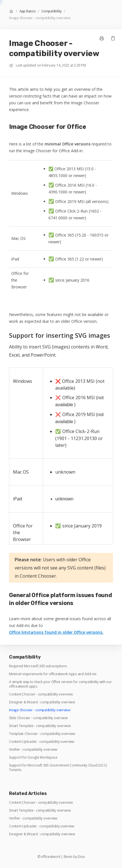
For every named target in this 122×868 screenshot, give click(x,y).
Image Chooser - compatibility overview (40, 18)
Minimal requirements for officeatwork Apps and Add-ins (53, 674)
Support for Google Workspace (33, 757)
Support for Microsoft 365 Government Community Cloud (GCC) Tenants (58, 768)
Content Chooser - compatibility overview (41, 694)
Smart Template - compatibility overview (40, 726)
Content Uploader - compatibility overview (42, 742)
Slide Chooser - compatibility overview (38, 718)
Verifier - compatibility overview (33, 750)
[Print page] (102, 38)
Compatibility (52, 11)
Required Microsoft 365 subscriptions (38, 666)
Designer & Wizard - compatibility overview (42, 702)
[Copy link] (113, 38)
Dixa (81, 857)
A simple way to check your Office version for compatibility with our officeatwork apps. (60, 684)
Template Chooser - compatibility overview (42, 734)
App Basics (28, 11)
